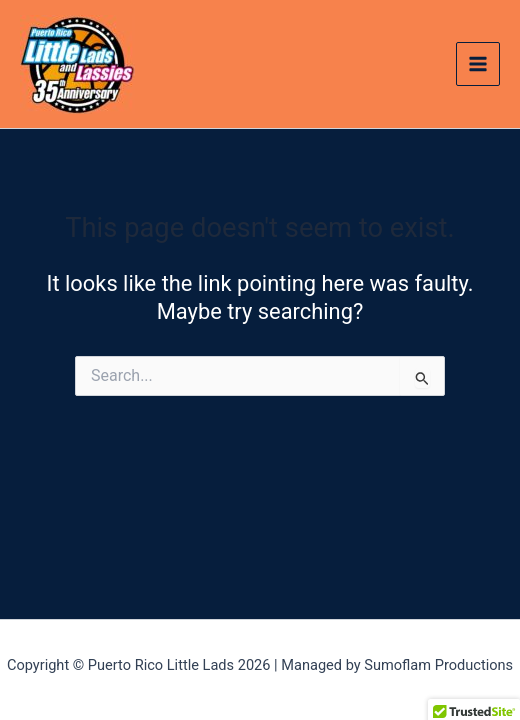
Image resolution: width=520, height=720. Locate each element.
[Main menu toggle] (478, 64)
